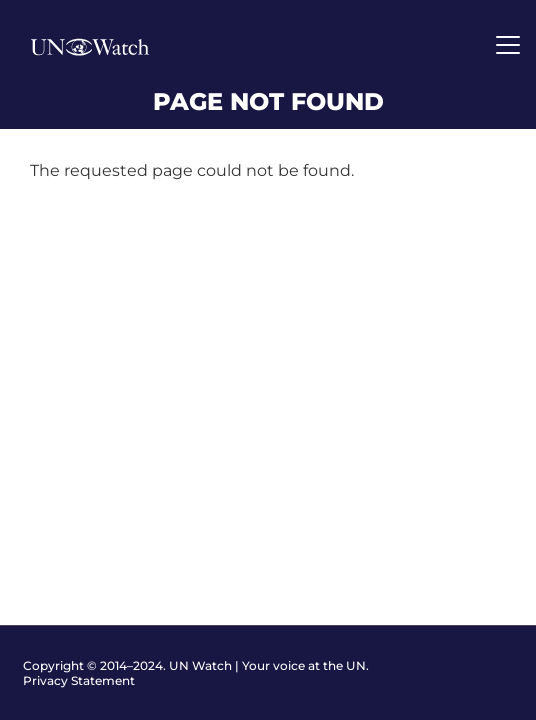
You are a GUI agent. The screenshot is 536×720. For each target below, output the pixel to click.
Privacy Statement (79, 680)
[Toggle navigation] (508, 45)
